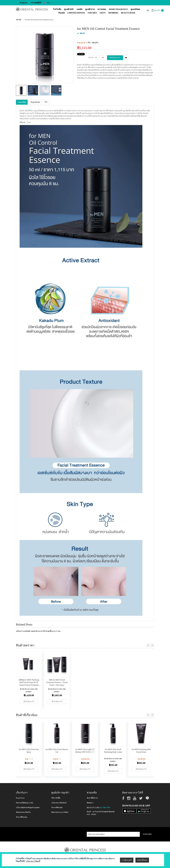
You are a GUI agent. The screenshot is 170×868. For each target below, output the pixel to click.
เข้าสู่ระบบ (23, 3)
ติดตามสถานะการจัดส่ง (60, 812)
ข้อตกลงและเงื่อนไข (23, 812)
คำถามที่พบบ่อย (21, 817)
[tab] (22, 102)
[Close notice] (161, 863)
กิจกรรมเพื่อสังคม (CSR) (25, 803)
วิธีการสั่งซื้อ (56, 798)
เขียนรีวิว (95, 43)
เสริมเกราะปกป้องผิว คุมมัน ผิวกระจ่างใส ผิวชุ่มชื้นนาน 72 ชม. (38, 631)
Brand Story (20, 798)
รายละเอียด (22, 102)
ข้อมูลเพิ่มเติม (35, 102)
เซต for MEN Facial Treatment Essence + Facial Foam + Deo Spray (57, 682)
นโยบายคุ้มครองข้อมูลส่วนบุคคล (28, 808)
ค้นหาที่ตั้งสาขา (92, 798)
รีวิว (46, 102)
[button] (33, 90)
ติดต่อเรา (90, 803)
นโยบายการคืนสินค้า (59, 803)
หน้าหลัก (19, 20)
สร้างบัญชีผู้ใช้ (36, 3)
